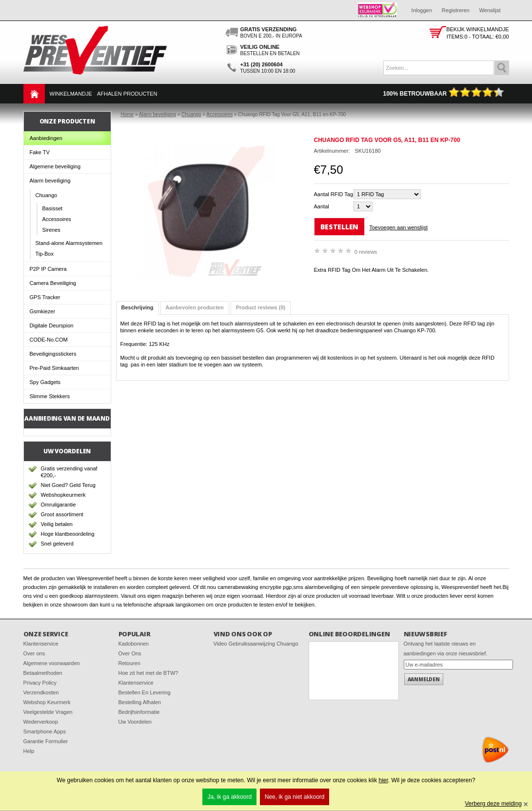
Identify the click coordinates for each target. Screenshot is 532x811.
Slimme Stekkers (50, 396)
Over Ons (130, 653)
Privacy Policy (40, 683)
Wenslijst (490, 10)
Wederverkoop (41, 722)
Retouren (129, 663)
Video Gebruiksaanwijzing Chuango (256, 644)
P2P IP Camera (48, 269)
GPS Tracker (45, 297)
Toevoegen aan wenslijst (398, 227)
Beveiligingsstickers (53, 354)
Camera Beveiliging (53, 283)
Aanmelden (424, 679)
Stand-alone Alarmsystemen (69, 243)
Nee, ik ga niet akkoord (295, 797)
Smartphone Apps (45, 731)
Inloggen (422, 10)
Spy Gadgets (45, 382)
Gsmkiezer (43, 311)
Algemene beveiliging (55, 166)
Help (29, 751)
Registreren (456, 10)
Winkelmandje (71, 94)
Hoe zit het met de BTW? (148, 673)
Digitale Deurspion (52, 325)
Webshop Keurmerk (47, 702)
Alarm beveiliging (50, 181)
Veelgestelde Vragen (48, 712)
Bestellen (339, 227)
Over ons (34, 653)
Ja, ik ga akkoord (229, 797)
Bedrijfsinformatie (139, 712)
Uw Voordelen (135, 722)
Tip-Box (45, 254)
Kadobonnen (134, 644)
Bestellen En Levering (145, 692)
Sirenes (51, 230)
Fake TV (40, 152)
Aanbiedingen (46, 138)
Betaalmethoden (43, 673)
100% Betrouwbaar (443, 94)
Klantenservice (41, 644)
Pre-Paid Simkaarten (55, 368)
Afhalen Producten (127, 94)
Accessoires (57, 219)
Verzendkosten (41, 692)
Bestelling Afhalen (140, 702)
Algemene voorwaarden (52, 663)
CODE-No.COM (49, 340)
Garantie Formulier (46, 741)
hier (383, 780)
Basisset (53, 208)
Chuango (47, 195)
